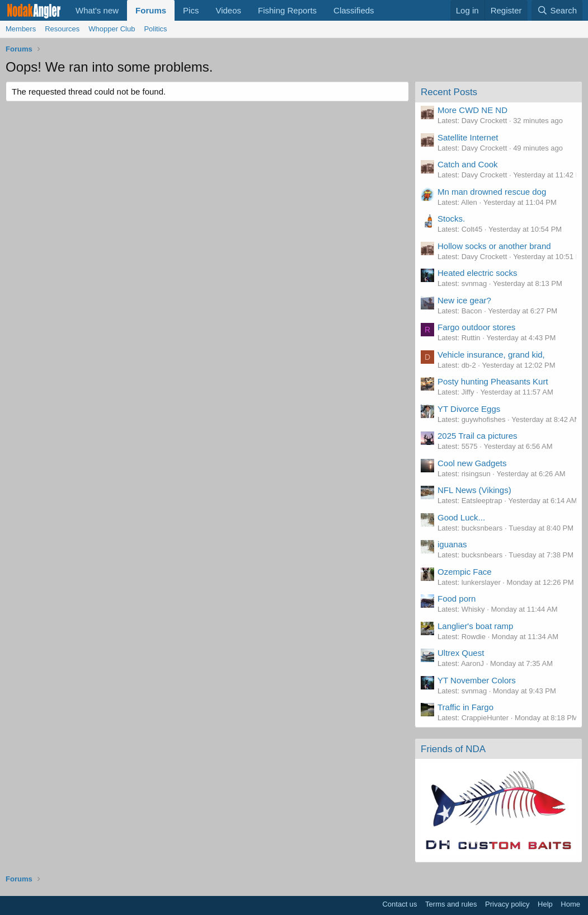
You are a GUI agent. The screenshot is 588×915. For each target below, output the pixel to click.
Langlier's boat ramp (475, 626)
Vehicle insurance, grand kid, (491, 355)
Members (21, 29)
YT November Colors (477, 680)
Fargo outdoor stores (476, 327)
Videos (228, 10)
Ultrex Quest (461, 653)
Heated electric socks (478, 273)
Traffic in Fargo (465, 707)
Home (570, 904)
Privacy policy (507, 904)
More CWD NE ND (472, 110)
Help (545, 904)
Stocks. (451, 219)
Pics (191, 10)
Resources (62, 29)
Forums (151, 10)
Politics (155, 29)
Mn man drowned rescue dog (492, 192)
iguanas (452, 544)
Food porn (457, 599)
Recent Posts (449, 92)
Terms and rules (451, 904)
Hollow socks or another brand (494, 246)
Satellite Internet (468, 137)
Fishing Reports (287, 10)
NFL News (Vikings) (474, 490)
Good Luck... (461, 517)
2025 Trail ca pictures (478, 436)
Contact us (399, 904)
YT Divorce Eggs (469, 409)
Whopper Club (112, 29)
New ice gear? (464, 300)
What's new (97, 10)
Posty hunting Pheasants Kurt (493, 381)
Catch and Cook (468, 164)
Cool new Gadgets (472, 463)
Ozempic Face (465, 572)
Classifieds (354, 10)
